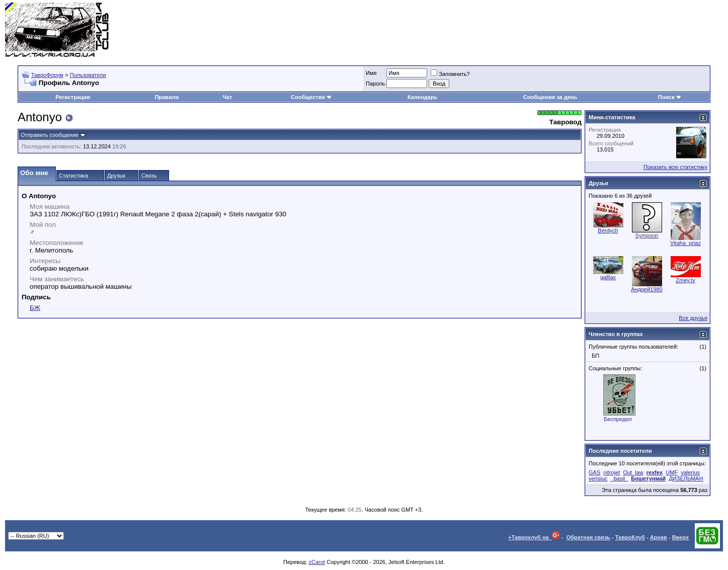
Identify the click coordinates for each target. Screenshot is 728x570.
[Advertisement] (540, 30)
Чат (227, 97)
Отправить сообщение (50, 135)
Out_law (633, 472)
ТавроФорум (47, 75)
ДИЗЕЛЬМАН (686, 478)
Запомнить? (450, 74)
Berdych (608, 230)
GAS (594, 472)
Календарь (422, 97)
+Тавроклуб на (534, 537)
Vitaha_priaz (685, 243)
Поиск (670, 97)
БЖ (35, 308)
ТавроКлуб (630, 537)
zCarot (316, 562)
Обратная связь (588, 537)
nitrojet (612, 472)
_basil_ (619, 478)
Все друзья (693, 318)
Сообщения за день (550, 97)
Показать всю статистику (675, 167)
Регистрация (73, 97)
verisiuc (598, 478)
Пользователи (88, 75)
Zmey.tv (685, 280)
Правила (167, 97)
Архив (659, 537)
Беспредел (618, 419)
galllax (608, 277)
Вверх (680, 537)
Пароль (375, 84)
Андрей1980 (647, 289)
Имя (371, 73)
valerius (690, 472)
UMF (672, 472)
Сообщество (311, 97)
